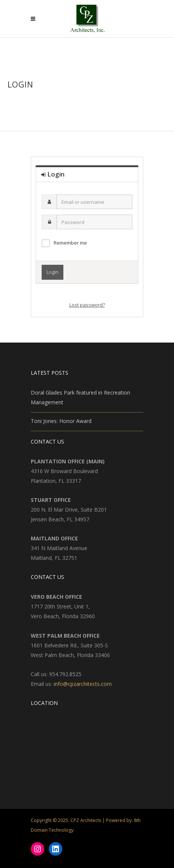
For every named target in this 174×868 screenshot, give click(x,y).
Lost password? (87, 305)
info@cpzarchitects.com (83, 684)
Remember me (70, 243)
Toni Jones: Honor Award (61, 421)
